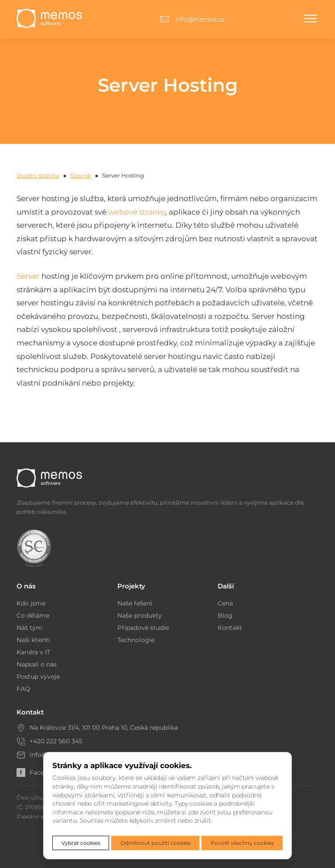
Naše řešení (135, 603)
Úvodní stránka (38, 175)
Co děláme (33, 615)
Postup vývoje (38, 677)
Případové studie (143, 628)
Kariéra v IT (33, 652)
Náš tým (29, 628)
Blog (225, 615)
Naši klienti (33, 640)
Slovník (81, 175)
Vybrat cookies (81, 843)
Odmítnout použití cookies (156, 843)
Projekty (131, 586)
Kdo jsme (31, 603)
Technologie (136, 640)
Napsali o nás (37, 664)
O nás (26, 586)
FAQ (23, 689)
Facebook (38, 772)
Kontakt (230, 628)
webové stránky (137, 212)
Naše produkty (140, 615)
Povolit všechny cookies (242, 843)
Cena (225, 603)
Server (28, 276)
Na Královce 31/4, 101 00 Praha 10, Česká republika (104, 728)
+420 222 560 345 (56, 741)
